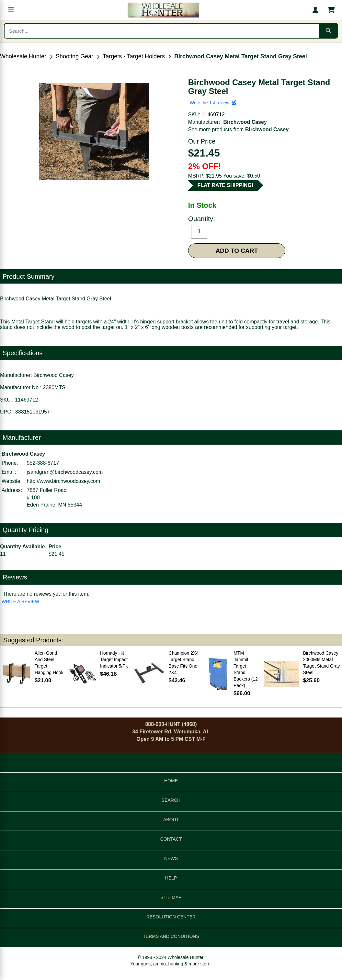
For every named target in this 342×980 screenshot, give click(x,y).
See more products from (238, 129)
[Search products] (162, 31)
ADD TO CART (237, 251)
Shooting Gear (74, 56)
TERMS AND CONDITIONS (171, 936)
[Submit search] (328, 31)
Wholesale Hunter (23, 56)
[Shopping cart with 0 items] (331, 10)
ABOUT (171, 820)
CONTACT (171, 839)
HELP (171, 878)
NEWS (171, 858)
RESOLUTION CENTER (171, 917)
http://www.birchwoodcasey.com (63, 481)
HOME (171, 781)
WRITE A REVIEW (20, 601)
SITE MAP (171, 897)
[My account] (315, 10)
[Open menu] (11, 10)
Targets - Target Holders (134, 56)
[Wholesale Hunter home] (163, 10)
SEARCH (171, 800)
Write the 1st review (213, 103)
